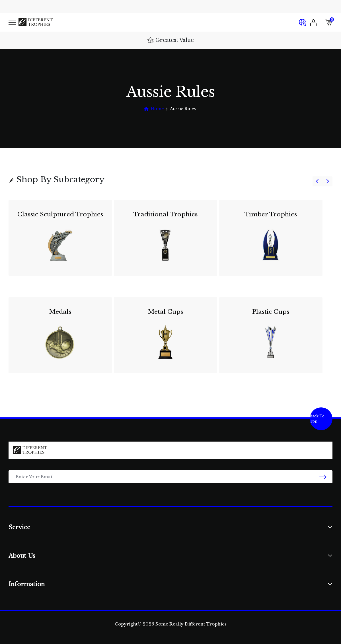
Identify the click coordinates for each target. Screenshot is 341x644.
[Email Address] (170, 477)
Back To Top (317, 419)
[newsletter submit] (323, 477)
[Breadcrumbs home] (154, 109)
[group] (170, 290)
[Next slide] (327, 181)
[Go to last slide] (318, 181)
